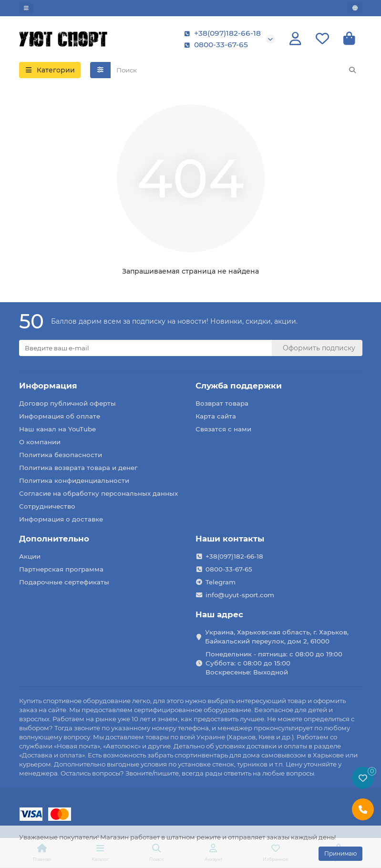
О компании (40, 442)
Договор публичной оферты (67, 403)
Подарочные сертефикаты (64, 582)
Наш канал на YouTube (57, 429)
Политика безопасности (61, 455)
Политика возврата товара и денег (78, 468)
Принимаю (340, 853)
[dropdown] (26, 8)
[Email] (145, 348)
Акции (30, 556)
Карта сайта (216, 416)
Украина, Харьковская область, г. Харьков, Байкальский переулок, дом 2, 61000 (277, 637)
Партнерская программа (61, 569)
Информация (48, 386)
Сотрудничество (47, 506)
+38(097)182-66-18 (221, 33)
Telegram (221, 582)
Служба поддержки (239, 386)
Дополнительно (54, 539)
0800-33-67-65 (214, 45)
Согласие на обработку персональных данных (98, 493)
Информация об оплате (60, 416)
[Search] (237, 70)
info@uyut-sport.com (240, 595)
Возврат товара (222, 403)
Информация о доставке (61, 519)
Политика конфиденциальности (74, 480)
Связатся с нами (223, 429)
